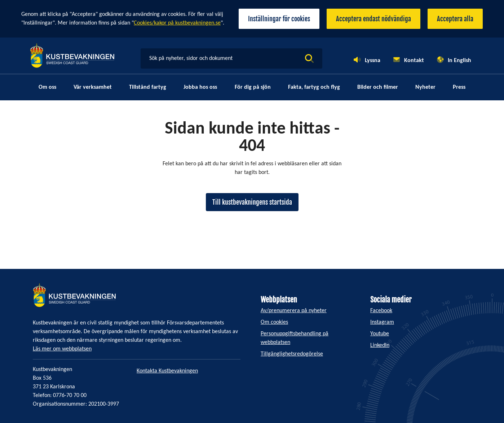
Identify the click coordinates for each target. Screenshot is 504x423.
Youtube (380, 334)
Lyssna (373, 61)
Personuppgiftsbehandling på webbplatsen (295, 338)
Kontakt (414, 61)
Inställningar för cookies (279, 19)
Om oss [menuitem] (47, 87)
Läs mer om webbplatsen (62, 349)
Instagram (382, 322)
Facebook (381, 311)
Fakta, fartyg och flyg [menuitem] (314, 87)
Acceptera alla (455, 19)
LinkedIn (380, 345)
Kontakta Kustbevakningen (167, 371)
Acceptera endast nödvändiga (373, 19)
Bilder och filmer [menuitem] (378, 87)
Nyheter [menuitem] (425, 87)
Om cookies (274, 322)
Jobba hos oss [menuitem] (200, 87)
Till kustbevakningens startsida (252, 202)
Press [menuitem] (459, 87)
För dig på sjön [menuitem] (253, 87)
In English (459, 61)
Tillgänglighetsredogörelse (292, 354)
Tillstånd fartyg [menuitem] (148, 87)
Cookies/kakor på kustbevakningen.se (177, 23)
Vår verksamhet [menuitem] (93, 87)
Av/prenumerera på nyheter (294, 311)
